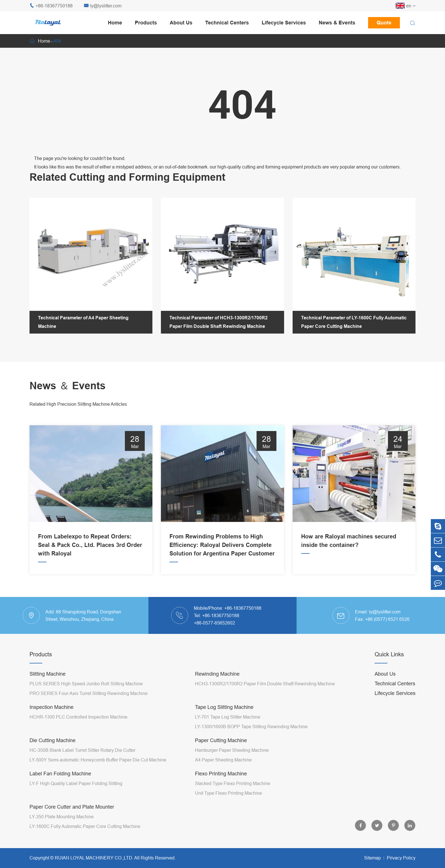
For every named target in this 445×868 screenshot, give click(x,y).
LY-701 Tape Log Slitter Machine (228, 717)
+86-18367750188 (51, 6)
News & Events (337, 23)
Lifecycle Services (284, 23)
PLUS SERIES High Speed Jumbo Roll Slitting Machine (86, 684)
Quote (384, 23)
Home (115, 23)
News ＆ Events (68, 386)
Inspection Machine (52, 707)
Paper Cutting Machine (221, 740)
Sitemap (372, 858)
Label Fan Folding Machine (60, 774)
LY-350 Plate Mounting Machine (62, 817)
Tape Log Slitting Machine (224, 707)
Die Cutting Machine (53, 740)
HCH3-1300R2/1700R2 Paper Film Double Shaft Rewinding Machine (265, 684)
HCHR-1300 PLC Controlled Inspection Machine (78, 717)
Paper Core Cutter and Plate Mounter (72, 807)
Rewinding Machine (217, 674)
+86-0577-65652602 (214, 623)
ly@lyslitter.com (103, 6)
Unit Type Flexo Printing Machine (228, 793)
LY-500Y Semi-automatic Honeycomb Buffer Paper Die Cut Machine (98, 760)
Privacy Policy (401, 858)
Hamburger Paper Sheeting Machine (232, 750)
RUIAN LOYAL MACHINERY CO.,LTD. (94, 858)
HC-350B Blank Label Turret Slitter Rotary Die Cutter (82, 750)
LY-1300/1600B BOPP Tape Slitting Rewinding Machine (251, 727)
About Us (181, 23)
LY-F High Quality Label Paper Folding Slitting (76, 783)
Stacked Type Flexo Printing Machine (233, 783)
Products (146, 23)
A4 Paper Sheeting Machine (223, 760)
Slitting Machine (48, 674)
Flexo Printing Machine (221, 774)
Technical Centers (227, 23)
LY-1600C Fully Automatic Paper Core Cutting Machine (85, 826)
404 (57, 41)
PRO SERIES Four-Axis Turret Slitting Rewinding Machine (89, 693)
